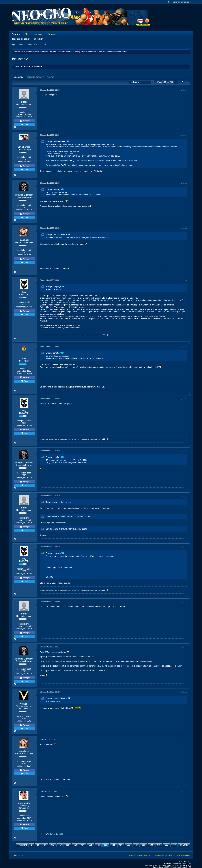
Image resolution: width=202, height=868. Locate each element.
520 (83, 845)
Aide (131, 855)
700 (174, 845)
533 (151, 845)
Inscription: (24, 112)
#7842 (184, 647)
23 (38, 845)
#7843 (184, 692)
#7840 (184, 547)
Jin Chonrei (24, 147)
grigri (24, 102)
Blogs (27, 34)
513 (60, 845)
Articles (39, 34)
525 (121, 845)
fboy (24, 292)
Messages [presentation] (19, 77)
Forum (20, 45)
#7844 (184, 740)
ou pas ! (59, 834)
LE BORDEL (30, 45)
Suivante (184, 845)
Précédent (22, 845)
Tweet (25, 124)
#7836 (184, 347)
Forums (16, 34)
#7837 (184, 399)
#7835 (184, 280)
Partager (25, 121)
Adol (24, 358)
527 (136, 845)
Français (19, 855)
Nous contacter (144, 855)
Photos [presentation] (50, 77)
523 (106, 845)
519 (75, 845)
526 (128, 845)
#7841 (184, 602)
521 (90, 845)
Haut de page (184, 855)
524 (113, 845)
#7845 (184, 792)
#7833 (184, 183)
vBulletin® (177, 863)
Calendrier (38, 39)
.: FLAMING (43, 45)
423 (45, 845)
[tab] (19, 77)
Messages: (21, 117)
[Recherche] (142, 82)
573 (159, 845)
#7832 (184, 135)
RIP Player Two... (48, 834)
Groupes (52, 34)
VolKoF (24, 704)
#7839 (184, 496)
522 (98, 845)
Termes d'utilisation (165, 855)
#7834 (184, 228)
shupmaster (24, 803)
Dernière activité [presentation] (35, 77)
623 (166, 845)
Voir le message (68, 141)
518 (68, 845)
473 (52, 845)
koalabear (24, 240)
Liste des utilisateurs (21, 39)
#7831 (184, 90)
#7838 (184, 451)
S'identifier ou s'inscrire (180, 2)
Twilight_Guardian (24, 195)
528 (144, 845)
